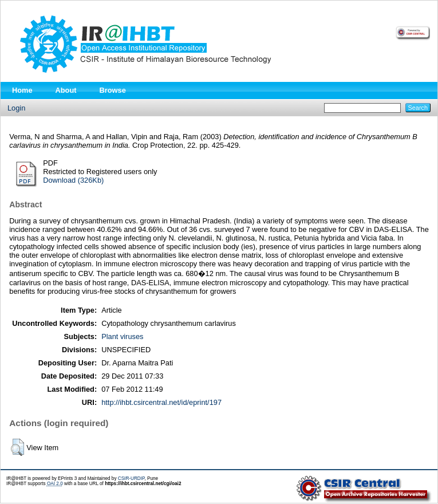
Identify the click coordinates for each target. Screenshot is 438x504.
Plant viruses (122, 336)
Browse (113, 90)
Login (16, 108)
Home (22, 90)
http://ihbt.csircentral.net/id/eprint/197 (161, 402)
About (66, 90)
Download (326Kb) (73, 180)
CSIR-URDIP (131, 479)
